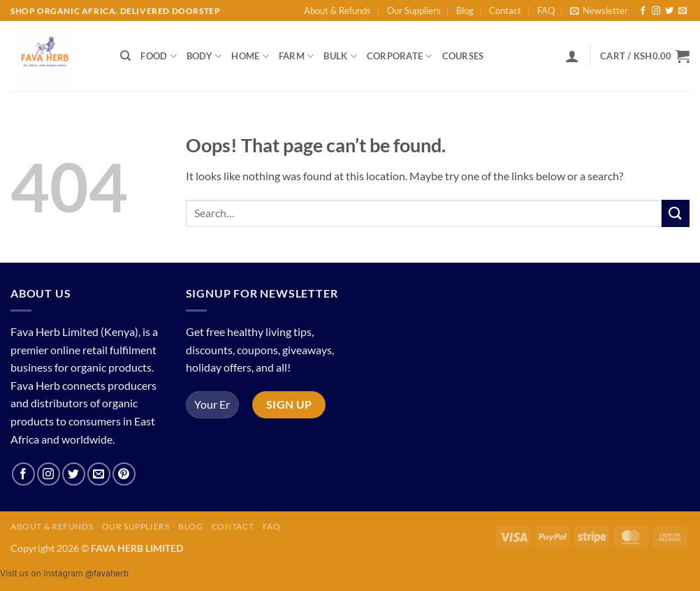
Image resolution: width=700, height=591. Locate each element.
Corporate (400, 56)
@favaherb (107, 573)
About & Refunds (337, 10)
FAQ (546, 10)
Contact (505, 10)
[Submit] (676, 213)
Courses (463, 56)
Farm (296, 56)
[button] (599, 10)
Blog (465, 10)
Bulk (340, 56)
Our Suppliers (414, 10)
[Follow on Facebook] (643, 11)
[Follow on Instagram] (656, 11)
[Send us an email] (683, 11)
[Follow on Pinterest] (124, 474)
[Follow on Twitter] (669, 11)
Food (158, 56)
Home (250, 56)
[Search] (125, 56)
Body (204, 56)
